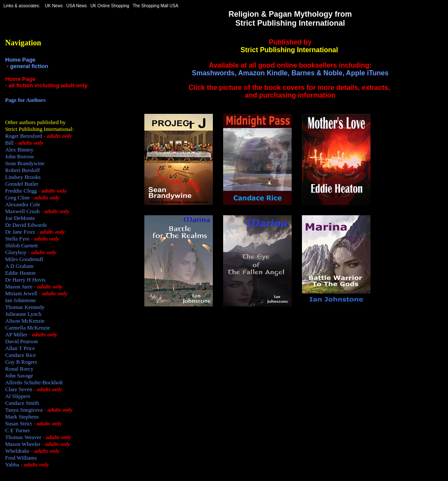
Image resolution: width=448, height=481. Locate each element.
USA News (77, 6)
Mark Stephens (22, 417)
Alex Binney (19, 150)
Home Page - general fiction (27, 63)
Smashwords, (214, 73)
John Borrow (20, 156)
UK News (54, 6)
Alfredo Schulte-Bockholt (34, 382)
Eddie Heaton (20, 273)
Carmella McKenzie (28, 328)
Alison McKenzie (25, 321)
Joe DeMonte (20, 218)
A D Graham (19, 266)
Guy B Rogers (21, 362)
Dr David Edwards (26, 225)
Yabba (12, 465)
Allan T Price (20, 348)
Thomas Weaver (23, 437)
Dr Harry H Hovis (25, 280)
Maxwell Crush (22, 211)
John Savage (19, 376)
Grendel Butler (22, 184)
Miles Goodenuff (24, 259)
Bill (9, 143)
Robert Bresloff (22, 170)
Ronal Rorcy (19, 369)
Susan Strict (18, 423)
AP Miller (16, 334)
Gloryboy (16, 252)
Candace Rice (21, 355)
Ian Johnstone (21, 300)
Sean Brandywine (25, 163)
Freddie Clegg (21, 191)
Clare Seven (19, 389)
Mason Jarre (19, 287)
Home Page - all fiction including (33, 82)
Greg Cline (17, 197)
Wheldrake (17, 451)
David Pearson (21, 341)
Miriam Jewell (21, 293)
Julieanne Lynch (23, 314)
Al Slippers (18, 396)
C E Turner (18, 430)
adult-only (74, 85)
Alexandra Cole (23, 204)
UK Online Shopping (110, 6)
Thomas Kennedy (25, 307)
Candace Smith (22, 403)
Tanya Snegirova (24, 410)
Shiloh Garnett (21, 245)
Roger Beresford (24, 136)
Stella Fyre (17, 239)
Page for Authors (25, 100)
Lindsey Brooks (23, 177)
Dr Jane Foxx (20, 232)
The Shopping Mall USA (155, 6)
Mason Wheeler (23, 444)
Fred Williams (21, 458)
